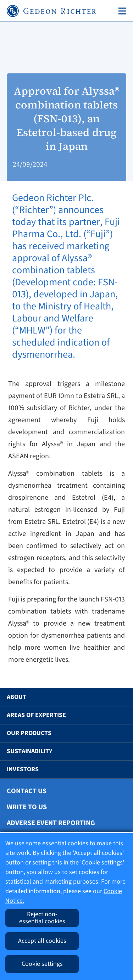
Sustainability (29, 751)
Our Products (29, 733)
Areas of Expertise (36, 715)
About (16, 697)
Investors (23, 769)
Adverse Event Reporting (51, 823)
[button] (117, 697)
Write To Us (27, 807)
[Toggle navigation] (121, 11)
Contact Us (27, 791)
